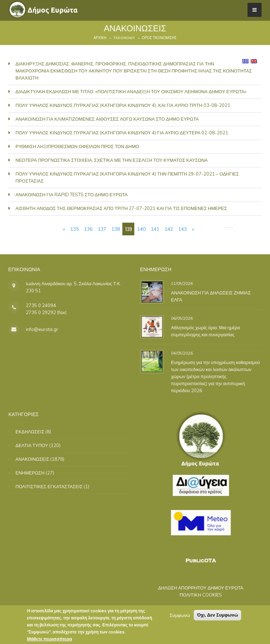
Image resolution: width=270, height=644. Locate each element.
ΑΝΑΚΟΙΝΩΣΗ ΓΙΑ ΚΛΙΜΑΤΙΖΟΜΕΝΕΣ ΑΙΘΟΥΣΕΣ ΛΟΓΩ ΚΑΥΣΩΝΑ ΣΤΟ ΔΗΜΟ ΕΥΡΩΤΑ (107, 119)
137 (102, 229)
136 (88, 229)
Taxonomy (124, 38)
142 (169, 229)
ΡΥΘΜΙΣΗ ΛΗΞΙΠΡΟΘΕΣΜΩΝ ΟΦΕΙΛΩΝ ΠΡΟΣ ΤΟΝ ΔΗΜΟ (77, 146)
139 (128, 229)
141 (155, 229)
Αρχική (100, 38)
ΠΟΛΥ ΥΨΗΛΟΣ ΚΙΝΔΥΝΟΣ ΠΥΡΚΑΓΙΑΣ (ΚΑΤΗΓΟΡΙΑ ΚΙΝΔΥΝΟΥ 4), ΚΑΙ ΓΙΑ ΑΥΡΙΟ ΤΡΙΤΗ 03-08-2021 (123, 105)
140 (141, 229)
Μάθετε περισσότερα (50, 639)
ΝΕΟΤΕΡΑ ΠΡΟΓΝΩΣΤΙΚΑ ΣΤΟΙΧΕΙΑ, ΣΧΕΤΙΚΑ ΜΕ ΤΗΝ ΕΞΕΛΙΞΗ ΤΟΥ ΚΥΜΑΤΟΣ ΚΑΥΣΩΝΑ (112, 160)
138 (116, 229)
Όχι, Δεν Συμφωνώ (217, 615)
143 (182, 229)
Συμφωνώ (180, 615)
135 (75, 229)
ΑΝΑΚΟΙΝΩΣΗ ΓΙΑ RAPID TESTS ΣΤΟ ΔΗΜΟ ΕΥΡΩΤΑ (72, 195)
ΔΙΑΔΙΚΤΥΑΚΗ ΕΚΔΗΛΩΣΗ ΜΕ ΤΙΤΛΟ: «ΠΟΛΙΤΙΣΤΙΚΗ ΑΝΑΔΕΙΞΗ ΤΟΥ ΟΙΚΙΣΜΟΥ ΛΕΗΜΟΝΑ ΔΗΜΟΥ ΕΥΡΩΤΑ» (131, 91)
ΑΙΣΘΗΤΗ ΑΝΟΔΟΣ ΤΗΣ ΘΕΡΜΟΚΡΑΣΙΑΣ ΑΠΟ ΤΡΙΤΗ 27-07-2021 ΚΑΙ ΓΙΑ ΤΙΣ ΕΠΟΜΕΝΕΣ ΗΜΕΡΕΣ (121, 208)
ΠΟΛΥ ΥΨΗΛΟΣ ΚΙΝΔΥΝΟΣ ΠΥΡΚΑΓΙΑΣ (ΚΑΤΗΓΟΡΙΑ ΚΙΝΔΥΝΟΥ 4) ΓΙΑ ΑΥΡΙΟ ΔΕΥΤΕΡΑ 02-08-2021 (122, 133)
